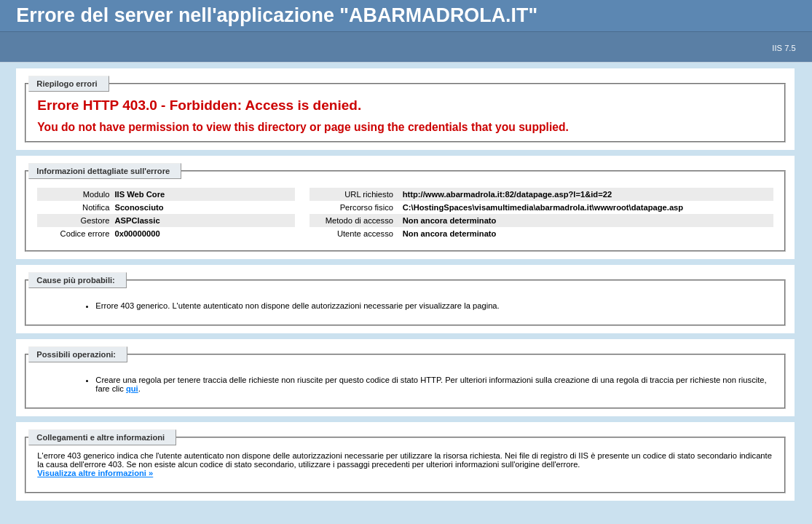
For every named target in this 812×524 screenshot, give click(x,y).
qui (132, 389)
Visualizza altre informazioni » (95, 473)
